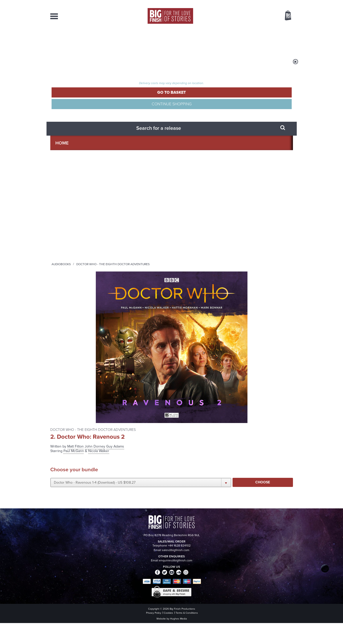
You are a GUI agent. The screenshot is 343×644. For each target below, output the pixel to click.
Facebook (194, 404)
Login (265, 3)
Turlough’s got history (248, 512)
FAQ (290, 592)
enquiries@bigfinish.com (181, 592)
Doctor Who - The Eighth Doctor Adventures (151, 65)
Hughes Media (76, 637)
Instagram (223, 404)
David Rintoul (61, 247)
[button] (220, 129)
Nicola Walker (62, 210)
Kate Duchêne (62, 327)
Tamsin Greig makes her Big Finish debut (124, 516)
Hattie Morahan (63, 215)
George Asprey (62, 353)
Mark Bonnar (61, 226)
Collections (119, 40)
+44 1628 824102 (141, 588)
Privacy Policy (61, 426)
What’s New (160, 40)
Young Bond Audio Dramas (129, 462)
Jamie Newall (61, 279)
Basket (285, 16)
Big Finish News (74, 453)
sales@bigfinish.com (136, 592)
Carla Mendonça (64, 284)
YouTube (239, 404)
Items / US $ (261, 16)
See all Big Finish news (267, 453)
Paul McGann (61, 205)
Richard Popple (63, 242)
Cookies (136, 631)
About (253, 40)
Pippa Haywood (63, 348)
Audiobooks (99, 65)
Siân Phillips (60, 321)
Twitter (209, 404)
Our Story (287, 588)
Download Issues (281, 597)
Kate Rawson (61, 295)
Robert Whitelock (64, 311)
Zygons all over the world (253, 462)
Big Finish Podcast (227, 408)
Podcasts (222, 40)
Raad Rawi (59, 358)
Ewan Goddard (62, 300)
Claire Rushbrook (64, 231)
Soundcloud (260, 404)
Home (80, 65)
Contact (282, 40)
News (192, 40)
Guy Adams (241, 88)
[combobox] (247, 29)
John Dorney (61, 263)
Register (281, 3)
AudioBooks (78, 40)
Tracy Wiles (60, 252)
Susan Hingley (62, 337)
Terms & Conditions (157, 631)
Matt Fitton (201, 88)
